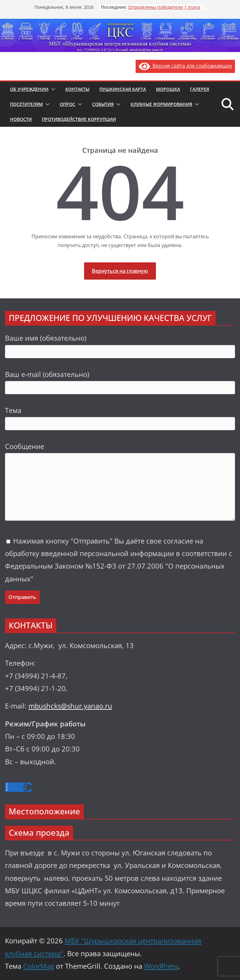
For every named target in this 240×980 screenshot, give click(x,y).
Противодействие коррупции (79, 119)
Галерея (200, 89)
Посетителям (26, 104)
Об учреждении (29, 89)
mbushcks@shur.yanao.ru (70, 706)
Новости (21, 119)
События (103, 104)
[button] (52, 89)
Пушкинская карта (123, 89)
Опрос (67, 104)
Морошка (168, 89)
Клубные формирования (161, 104)
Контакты (77, 89)
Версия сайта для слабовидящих (185, 66)
